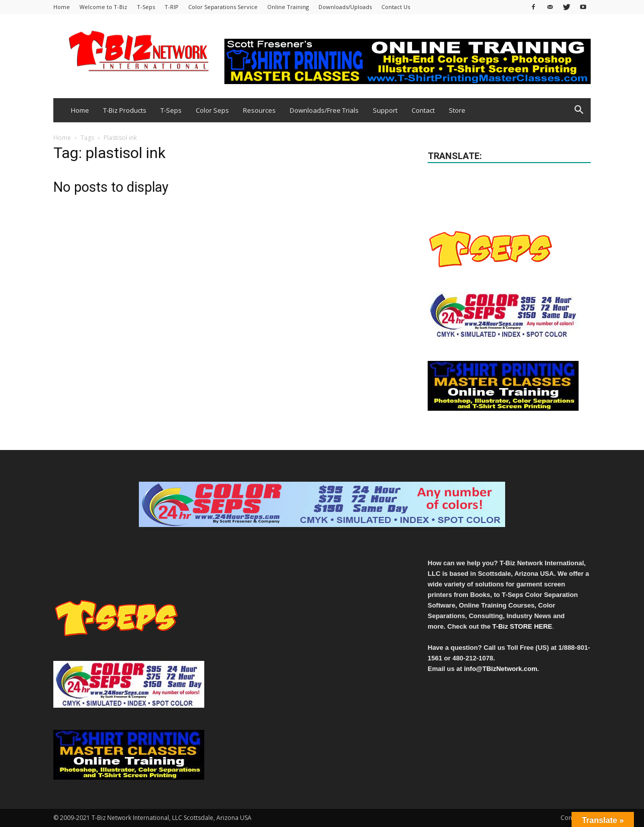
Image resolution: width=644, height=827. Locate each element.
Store (457, 110)
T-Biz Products (125, 110)
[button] (579, 111)
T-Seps (146, 7)
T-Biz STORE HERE (522, 626)
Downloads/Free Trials (324, 110)
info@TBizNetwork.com (501, 669)
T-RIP (172, 7)
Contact (423, 110)
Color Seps (212, 110)
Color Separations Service (223, 7)
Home (62, 7)
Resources (259, 110)
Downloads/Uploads (345, 7)
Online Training (288, 7)
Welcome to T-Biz (103, 7)
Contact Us (396, 7)
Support (385, 110)
